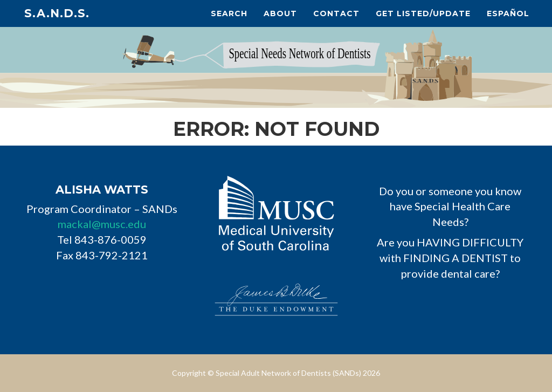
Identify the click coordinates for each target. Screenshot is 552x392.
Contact (336, 13)
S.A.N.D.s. (57, 13)
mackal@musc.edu (102, 224)
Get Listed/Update (423, 13)
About (280, 13)
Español (508, 13)
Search (229, 13)
